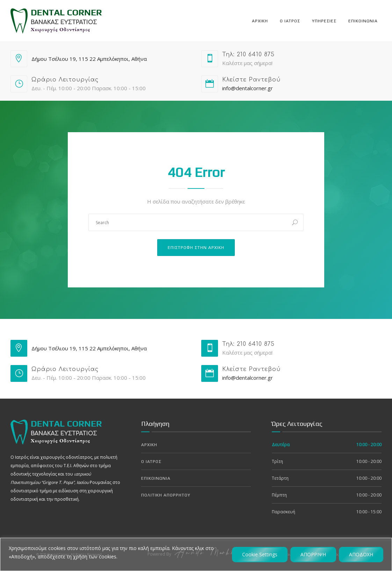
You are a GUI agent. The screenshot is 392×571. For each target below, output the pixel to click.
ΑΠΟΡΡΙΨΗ (313, 554)
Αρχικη (260, 21)
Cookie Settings (260, 554)
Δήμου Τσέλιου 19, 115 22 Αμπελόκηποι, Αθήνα (89, 59)
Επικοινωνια (363, 21)
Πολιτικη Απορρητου (166, 495)
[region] (196, 554)
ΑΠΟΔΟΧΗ (361, 554)
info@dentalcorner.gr (248, 88)
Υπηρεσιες (324, 21)
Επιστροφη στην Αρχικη (196, 248)
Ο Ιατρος (290, 21)
